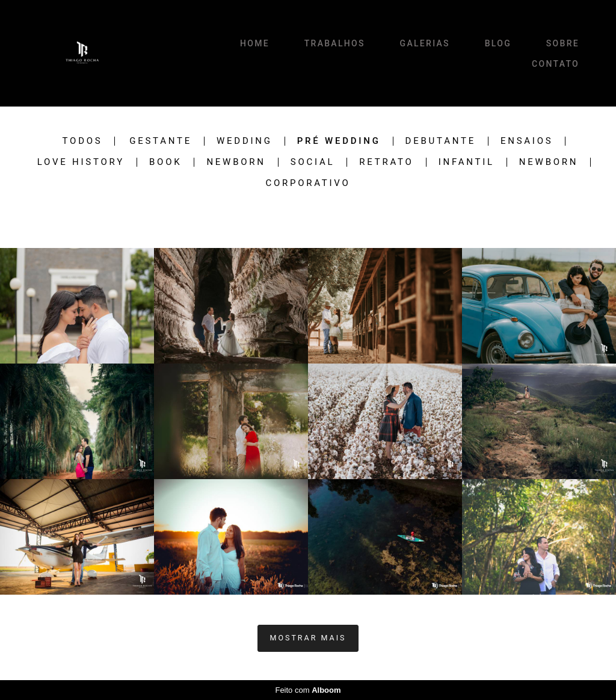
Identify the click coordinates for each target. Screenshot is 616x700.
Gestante (161, 141)
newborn (549, 162)
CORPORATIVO (308, 183)
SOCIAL (313, 162)
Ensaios (527, 141)
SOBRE (563, 43)
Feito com (308, 690)
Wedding (245, 141)
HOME (255, 43)
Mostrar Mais (308, 638)
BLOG (498, 43)
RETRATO (386, 162)
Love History (81, 162)
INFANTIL (467, 162)
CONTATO (556, 64)
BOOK (165, 162)
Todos (83, 141)
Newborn (236, 162)
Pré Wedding (339, 141)
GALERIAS (425, 43)
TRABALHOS (335, 43)
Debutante (441, 141)
